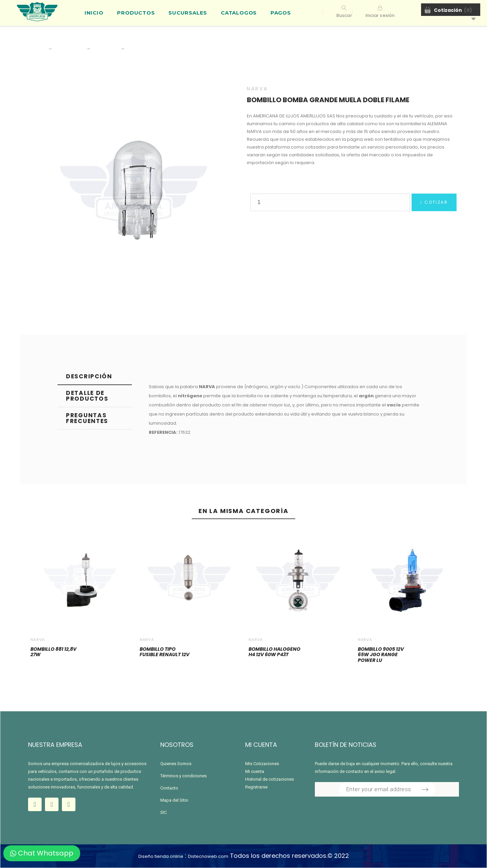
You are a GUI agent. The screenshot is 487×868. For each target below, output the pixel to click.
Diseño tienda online (161, 856)
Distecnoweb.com (208, 856)
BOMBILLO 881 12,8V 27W (53, 652)
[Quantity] (330, 202)
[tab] (95, 377)
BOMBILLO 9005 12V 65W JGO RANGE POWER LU (381, 655)
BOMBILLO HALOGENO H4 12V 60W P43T (274, 652)
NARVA (257, 89)
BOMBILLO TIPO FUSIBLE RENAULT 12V (165, 652)
